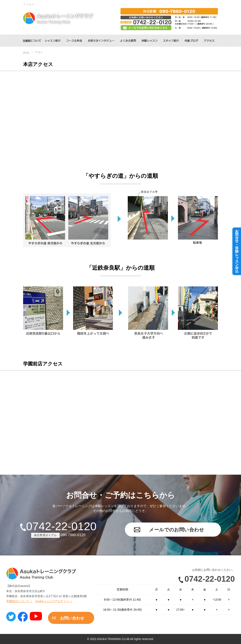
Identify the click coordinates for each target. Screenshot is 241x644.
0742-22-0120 (61, 526)
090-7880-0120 (73, 535)
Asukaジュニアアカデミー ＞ (54, 601)
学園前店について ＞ (19, 601)
